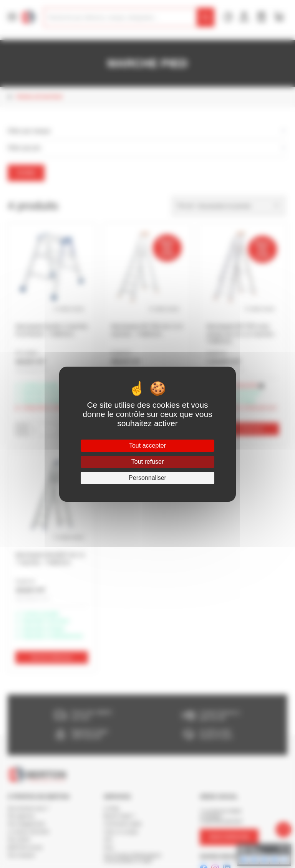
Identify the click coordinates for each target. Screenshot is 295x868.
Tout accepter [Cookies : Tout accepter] (147, 446)
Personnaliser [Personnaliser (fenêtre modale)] (147, 478)
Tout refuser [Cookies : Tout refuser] (147, 462)
